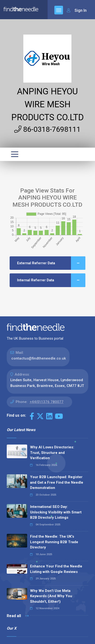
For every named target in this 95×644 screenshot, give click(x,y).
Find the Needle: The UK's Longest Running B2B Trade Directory (54, 542)
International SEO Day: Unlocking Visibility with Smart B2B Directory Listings (56, 512)
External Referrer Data (51, 263)
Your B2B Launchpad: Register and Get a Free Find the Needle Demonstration (57, 482)
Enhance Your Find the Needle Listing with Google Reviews (56, 569)
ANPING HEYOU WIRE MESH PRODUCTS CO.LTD (47, 104)
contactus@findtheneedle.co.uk (39, 358)
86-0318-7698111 (47, 129)
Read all (18, 616)
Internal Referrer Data (51, 280)
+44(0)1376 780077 (47, 402)
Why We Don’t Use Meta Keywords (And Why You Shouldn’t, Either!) (51, 596)
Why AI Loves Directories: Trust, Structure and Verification (52, 453)
